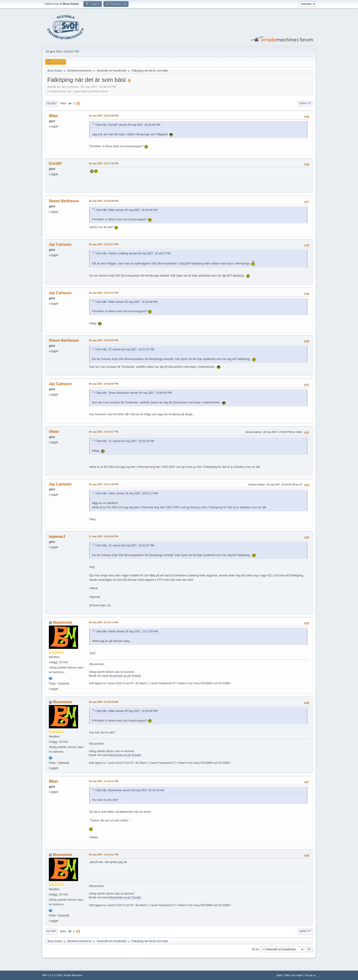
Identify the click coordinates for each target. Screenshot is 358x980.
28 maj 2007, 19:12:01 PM (104, 855)
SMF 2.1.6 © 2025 (52, 975)
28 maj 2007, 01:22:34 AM (104, 702)
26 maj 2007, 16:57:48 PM (104, 484)
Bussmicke (63, 622)
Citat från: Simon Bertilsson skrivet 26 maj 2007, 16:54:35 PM (134, 393)
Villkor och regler (293, 975)
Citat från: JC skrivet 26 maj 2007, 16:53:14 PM (125, 441)
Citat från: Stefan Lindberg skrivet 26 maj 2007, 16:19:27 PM (133, 253)
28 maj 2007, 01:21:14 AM (104, 622)
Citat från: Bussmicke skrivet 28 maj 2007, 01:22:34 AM (130, 790)
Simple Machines (73, 975)
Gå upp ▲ (310, 975)
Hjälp (279, 975)
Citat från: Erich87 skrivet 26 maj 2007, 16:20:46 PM (128, 125)
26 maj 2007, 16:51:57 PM (104, 244)
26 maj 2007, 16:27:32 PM (104, 163)
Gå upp (51, 931)
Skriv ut (305, 104)
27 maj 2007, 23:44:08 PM (104, 536)
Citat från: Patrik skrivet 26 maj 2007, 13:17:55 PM (127, 631)
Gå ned (51, 104)
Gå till (255, 949)
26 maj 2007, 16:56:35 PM (104, 384)
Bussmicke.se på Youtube (125, 676)
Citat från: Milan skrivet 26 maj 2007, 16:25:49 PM (126, 210)
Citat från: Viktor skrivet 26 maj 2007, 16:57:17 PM (127, 493)
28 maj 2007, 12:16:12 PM (104, 781)
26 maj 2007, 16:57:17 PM (104, 432)
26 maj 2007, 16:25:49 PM (104, 116)
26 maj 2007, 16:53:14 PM (104, 293)
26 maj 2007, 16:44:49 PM (104, 201)
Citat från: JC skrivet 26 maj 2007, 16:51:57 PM (125, 349)
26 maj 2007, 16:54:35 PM (104, 340)
